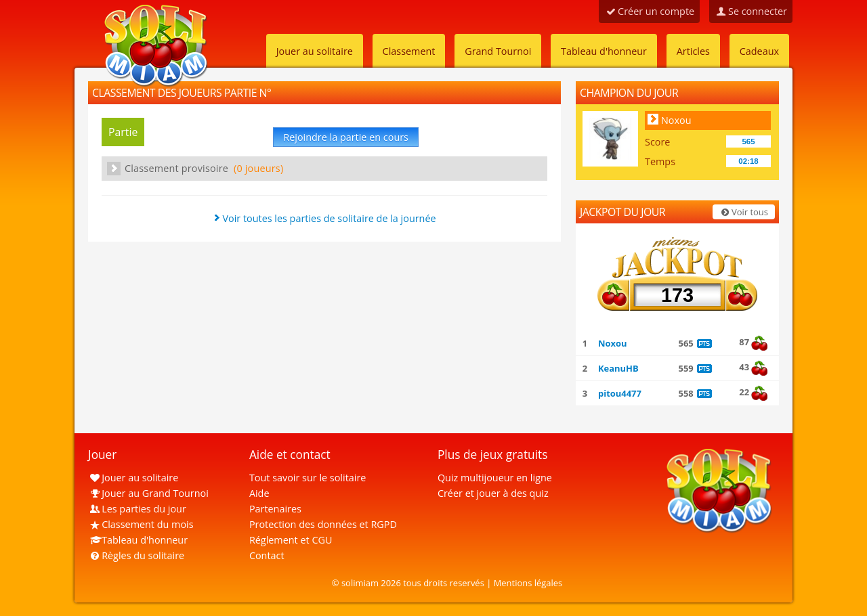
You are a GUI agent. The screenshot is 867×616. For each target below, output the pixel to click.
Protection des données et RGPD (323, 524)
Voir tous (744, 212)
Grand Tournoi (498, 51)
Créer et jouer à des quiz (493, 493)
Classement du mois (141, 524)
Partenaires (275, 509)
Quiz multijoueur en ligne (495, 478)
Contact (267, 555)
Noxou (676, 120)
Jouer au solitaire (315, 51)
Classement (409, 51)
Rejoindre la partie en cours (346, 137)
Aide (259, 493)
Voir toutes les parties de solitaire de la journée (329, 218)
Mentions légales (528, 583)
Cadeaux (759, 51)
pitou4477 (620, 393)
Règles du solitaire (136, 555)
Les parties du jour (137, 509)
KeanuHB (618, 368)
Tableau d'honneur (604, 51)
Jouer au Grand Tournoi (148, 493)
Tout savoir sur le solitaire (308, 478)
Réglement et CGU (291, 540)
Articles (693, 51)
